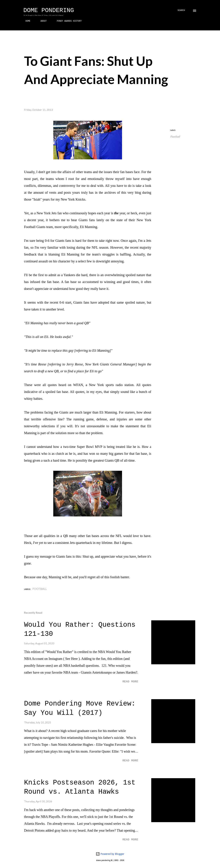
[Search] (181, 11)
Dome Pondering (49, 10)
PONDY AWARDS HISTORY (67, 21)
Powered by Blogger (110, 854)
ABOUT (42, 21)
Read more (130, 682)
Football (175, 136)
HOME (26, 21)
